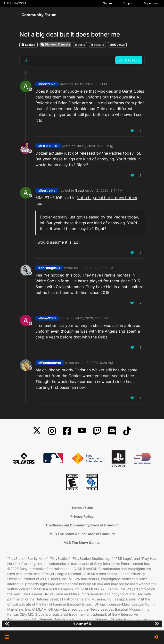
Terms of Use (82, 508)
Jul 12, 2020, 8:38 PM (93, 146)
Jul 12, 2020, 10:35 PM (96, 268)
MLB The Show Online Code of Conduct (82, 534)
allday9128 (47, 318)
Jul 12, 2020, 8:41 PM (106, 190)
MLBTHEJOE (48, 146)
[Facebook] (67, 431)
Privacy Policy (82, 516)
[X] (37, 431)
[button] (7, 637)
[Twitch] (97, 431)
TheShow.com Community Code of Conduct (82, 525)
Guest (80, 190)
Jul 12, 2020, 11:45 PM (91, 318)
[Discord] (112, 431)
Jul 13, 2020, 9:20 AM (96, 363)
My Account (152, 3)
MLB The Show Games (82, 543)
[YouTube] (82, 431)
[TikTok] (127, 431)
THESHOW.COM (15, 3)
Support (128, 3)
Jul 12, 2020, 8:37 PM (91, 84)
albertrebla (47, 84)
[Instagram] (52, 431)
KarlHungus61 (49, 268)
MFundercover (50, 363)
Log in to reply (129, 60)
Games (108, 3)
